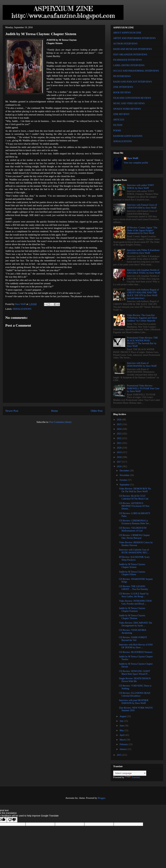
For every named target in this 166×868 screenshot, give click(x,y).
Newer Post (12, 411)
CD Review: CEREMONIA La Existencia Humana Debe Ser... (135, 522)
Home (55, 411)
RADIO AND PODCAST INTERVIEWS (132, 82)
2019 (120, 452)
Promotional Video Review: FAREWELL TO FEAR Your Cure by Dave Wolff (143, 388)
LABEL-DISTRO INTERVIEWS (129, 65)
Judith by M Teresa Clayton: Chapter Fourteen (132, 610)
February (124, 744)
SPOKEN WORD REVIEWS (127, 109)
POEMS (117, 131)
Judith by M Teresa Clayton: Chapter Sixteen (132, 566)
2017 (120, 462)
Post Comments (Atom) (60, 422)
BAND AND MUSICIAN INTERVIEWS (133, 49)
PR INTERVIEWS (122, 76)
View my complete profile (136, 163)
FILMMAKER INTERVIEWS (127, 60)
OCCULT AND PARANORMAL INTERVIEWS (136, 71)
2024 (120, 429)
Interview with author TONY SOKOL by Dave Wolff (141, 187)
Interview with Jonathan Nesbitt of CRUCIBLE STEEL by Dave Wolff (144, 271)
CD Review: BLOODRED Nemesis (136, 652)
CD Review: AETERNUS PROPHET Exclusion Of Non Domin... (134, 506)
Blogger (101, 798)
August (123, 716)
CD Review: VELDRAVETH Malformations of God (133, 529)
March (123, 740)
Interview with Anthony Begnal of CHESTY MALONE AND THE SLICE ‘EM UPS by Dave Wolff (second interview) (143, 294)
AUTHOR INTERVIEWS (125, 44)
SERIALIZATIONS (22, 309)
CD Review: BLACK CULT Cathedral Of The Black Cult (134, 497)
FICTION (118, 125)
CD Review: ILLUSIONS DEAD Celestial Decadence (135, 694)
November (125, 475)
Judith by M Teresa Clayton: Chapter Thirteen (132, 617)
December (125, 471)
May (122, 730)
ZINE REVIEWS (121, 114)
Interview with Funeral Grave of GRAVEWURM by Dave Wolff (142, 206)
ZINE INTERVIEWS (123, 87)
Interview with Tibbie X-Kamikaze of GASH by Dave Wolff (143, 252)
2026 (120, 420)
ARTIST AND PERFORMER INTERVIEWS (134, 38)
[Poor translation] (12, 820)
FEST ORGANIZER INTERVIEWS (130, 55)
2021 (120, 443)
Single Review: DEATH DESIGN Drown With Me (135, 680)
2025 (120, 424)
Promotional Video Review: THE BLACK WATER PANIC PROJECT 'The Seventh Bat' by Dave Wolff (142, 342)
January (123, 749)
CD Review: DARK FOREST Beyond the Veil (133, 639)
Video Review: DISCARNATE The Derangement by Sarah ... (136, 624)
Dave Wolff (133, 158)
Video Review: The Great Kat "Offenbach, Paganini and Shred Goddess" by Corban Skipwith (142, 318)
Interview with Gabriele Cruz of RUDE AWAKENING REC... (134, 551)
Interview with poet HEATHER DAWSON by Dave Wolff (134, 702)
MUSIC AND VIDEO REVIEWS (129, 103)
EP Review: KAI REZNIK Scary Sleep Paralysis (134, 558)
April (122, 735)
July (122, 721)
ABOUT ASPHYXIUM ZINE (127, 33)
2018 (120, 457)
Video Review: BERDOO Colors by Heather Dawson (136, 544)
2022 (120, 438)
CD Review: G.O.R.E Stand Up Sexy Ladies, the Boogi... (134, 595)
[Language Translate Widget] (130, 773)
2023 (120, 434)
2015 (120, 755)
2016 (120, 466)
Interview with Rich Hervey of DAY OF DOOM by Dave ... (136, 646)
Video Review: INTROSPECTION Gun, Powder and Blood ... (135, 602)
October (124, 480)
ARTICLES (119, 120)
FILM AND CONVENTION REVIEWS (132, 98)
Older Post (97, 411)
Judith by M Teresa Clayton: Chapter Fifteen (132, 573)
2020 (120, 448)
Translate (132, 777)
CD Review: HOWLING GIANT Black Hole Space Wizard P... (135, 673)
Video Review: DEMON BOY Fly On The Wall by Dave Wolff (135, 490)
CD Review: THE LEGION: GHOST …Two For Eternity (134, 588)
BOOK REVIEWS (122, 92)
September (125, 485)
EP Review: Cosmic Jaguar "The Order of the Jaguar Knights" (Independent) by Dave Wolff (142, 230)
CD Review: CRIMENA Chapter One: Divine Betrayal (134, 537)
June (122, 726)
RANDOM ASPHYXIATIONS (128, 136)
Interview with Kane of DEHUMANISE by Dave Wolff (142, 365)
